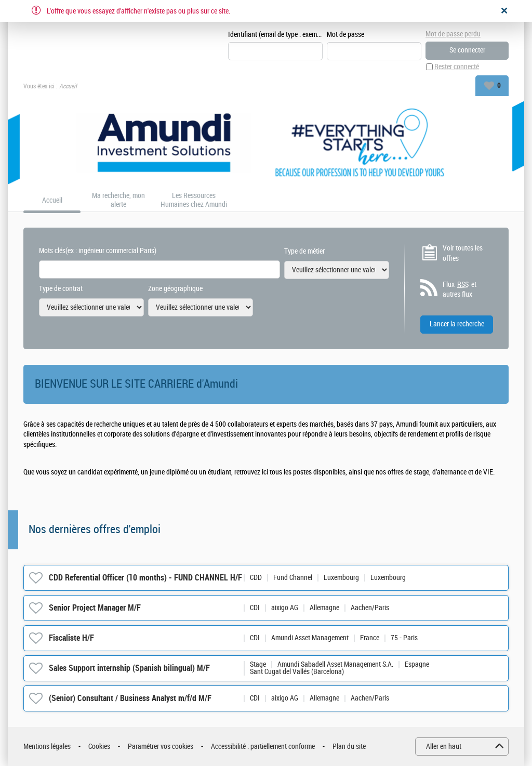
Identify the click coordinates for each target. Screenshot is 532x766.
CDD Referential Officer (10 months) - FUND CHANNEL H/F (145, 578)
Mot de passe (345, 35)
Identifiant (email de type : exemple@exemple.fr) (275, 35)
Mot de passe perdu (453, 34)
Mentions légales (47, 747)
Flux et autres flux (460, 289)
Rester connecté (457, 67)
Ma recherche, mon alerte (118, 200)
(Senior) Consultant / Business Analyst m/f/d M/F (130, 698)
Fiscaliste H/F (71, 638)
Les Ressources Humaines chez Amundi (194, 200)
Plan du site (349, 747)
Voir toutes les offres (463, 253)
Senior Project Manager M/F (95, 608)
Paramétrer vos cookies (161, 747)
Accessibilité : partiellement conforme (263, 747)
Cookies (99, 747)
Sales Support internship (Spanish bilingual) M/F (129, 668)
